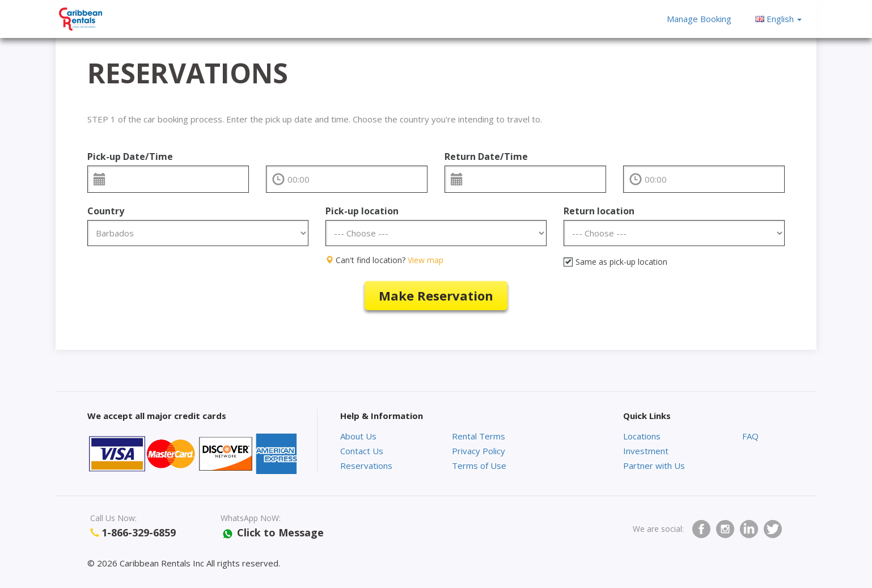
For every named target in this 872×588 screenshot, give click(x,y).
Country (106, 211)
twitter (773, 529)
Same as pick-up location (615, 262)
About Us (358, 436)
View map (426, 260)
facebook (701, 529)
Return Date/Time (486, 156)
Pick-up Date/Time (130, 156)
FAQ (750, 436)
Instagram (725, 529)
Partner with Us (654, 466)
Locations (642, 436)
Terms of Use (479, 466)
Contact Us (362, 451)
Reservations (366, 466)
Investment (646, 451)
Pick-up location (362, 211)
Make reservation (436, 295)
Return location (599, 211)
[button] (778, 19)
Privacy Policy (479, 451)
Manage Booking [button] (699, 19)
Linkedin (749, 529)
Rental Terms (479, 436)
